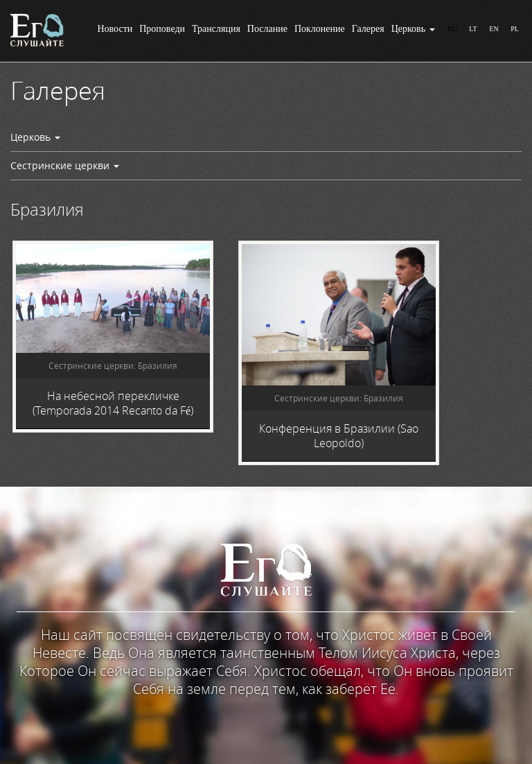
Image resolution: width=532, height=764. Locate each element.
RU (452, 29)
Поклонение (320, 29)
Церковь (413, 29)
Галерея (368, 29)
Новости (115, 29)
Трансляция (216, 29)
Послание (267, 29)
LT (473, 29)
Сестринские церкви (65, 165)
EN (494, 29)
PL (515, 29)
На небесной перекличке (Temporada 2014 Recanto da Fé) (113, 403)
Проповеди (162, 29)
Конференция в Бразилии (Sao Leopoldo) (339, 436)
